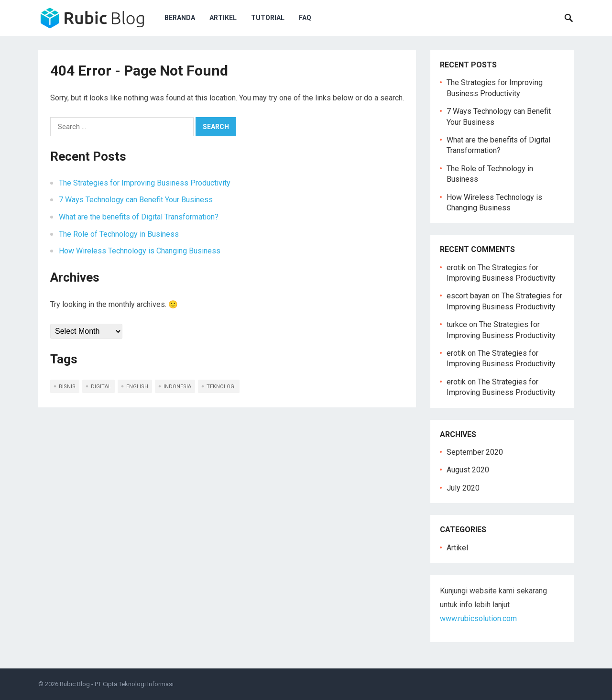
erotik (456, 268)
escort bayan (468, 296)
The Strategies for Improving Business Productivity (145, 183)
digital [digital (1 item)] (101, 387)
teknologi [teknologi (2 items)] (221, 387)
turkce (457, 324)
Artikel (223, 18)
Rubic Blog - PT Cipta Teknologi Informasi (117, 684)
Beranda (180, 18)
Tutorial (268, 18)
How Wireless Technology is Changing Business (140, 251)
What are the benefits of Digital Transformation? (139, 217)
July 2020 (463, 488)
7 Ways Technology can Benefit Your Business (136, 200)
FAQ (305, 18)
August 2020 (468, 470)
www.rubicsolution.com (478, 618)
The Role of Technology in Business (119, 234)
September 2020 (475, 452)
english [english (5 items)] (137, 387)
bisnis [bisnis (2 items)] (67, 387)
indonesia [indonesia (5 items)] (177, 387)
